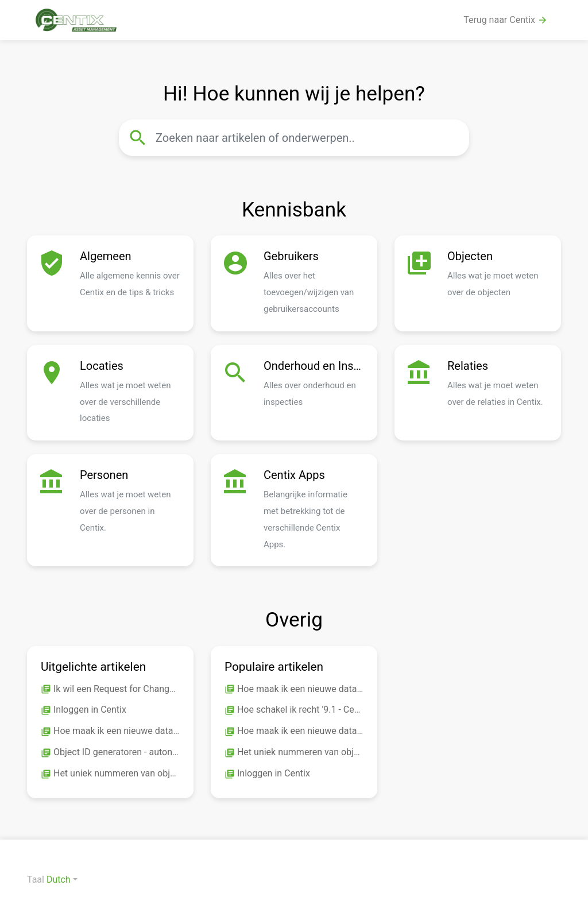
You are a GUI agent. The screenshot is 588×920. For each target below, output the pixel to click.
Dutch (59, 880)
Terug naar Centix (506, 20)
